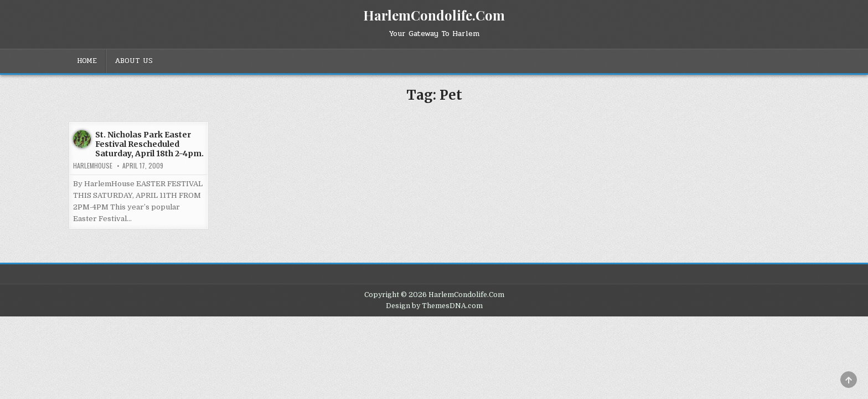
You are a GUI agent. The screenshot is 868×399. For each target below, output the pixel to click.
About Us (134, 61)
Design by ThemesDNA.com (434, 306)
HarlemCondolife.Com (434, 15)
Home (87, 61)
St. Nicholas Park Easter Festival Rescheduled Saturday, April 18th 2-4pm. (149, 144)
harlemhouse (93, 166)
